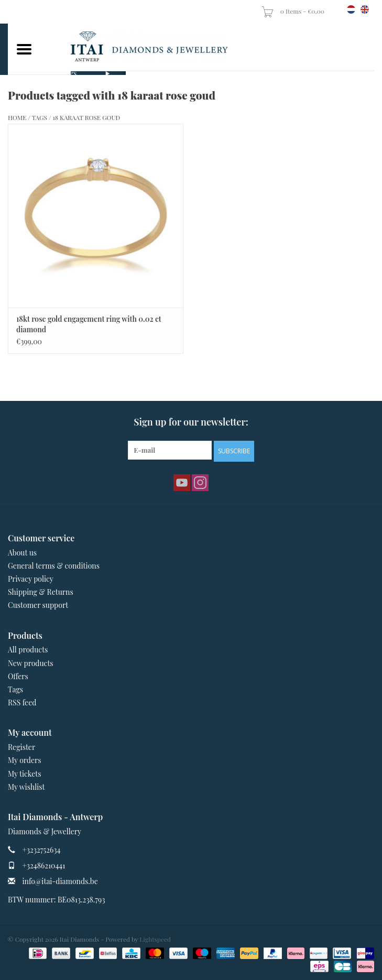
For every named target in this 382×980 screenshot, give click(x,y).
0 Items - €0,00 (293, 11)
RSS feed (22, 703)
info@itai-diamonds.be (60, 881)
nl (351, 9)
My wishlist (26, 787)
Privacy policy (31, 579)
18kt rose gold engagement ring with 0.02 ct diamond (89, 324)
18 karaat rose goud (86, 117)
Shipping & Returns (41, 592)
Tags (40, 117)
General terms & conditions (54, 566)
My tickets (24, 774)
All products (28, 650)
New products (31, 663)
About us (22, 553)
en (365, 9)
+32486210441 (44, 865)
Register (21, 747)
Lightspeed (155, 939)
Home (17, 117)
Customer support (38, 605)
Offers (18, 676)
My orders (25, 760)
